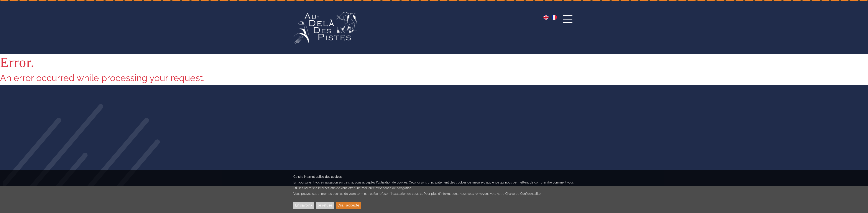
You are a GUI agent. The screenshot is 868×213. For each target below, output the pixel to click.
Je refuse (325, 205)
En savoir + (304, 205)
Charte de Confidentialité (523, 194)
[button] (568, 23)
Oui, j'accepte (348, 205)
